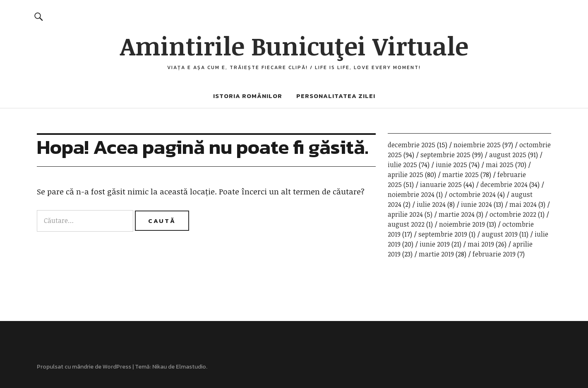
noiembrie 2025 (477, 145)
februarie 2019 (494, 254)
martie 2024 (457, 214)
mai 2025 (500, 165)
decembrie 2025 (412, 145)
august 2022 (406, 224)
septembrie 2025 (445, 155)
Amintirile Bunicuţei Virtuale (294, 46)
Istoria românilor (248, 96)
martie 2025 (461, 175)
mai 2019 (481, 244)
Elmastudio (191, 367)
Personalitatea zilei (336, 96)
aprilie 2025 (406, 175)
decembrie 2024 (504, 184)
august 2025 (508, 155)
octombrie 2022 (513, 214)
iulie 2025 (402, 165)
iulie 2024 (431, 204)
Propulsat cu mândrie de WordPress (84, 367)
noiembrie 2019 (462, 224)
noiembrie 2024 (411, 194)
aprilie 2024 (405, 214)
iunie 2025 (451, 165)
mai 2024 (523, 204)
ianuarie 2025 (441, 184)
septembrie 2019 (443, 234)
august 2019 (500, 234)
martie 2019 (436, 254)
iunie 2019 (435, 244)
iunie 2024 (476, 204)
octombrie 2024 (472, 194)
